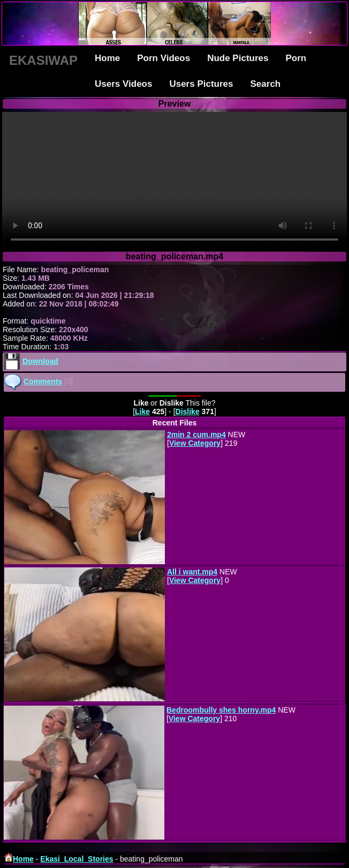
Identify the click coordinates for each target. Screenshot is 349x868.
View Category (195, 443)
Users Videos (123, 84)
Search (266, 84)
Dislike (188, 411)
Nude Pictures (238, 58)
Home (107, 58)
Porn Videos (164, 58)
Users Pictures (201, 84)
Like (142, 411)
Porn (296, 58)
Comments (43, 381)
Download (40, 361)
